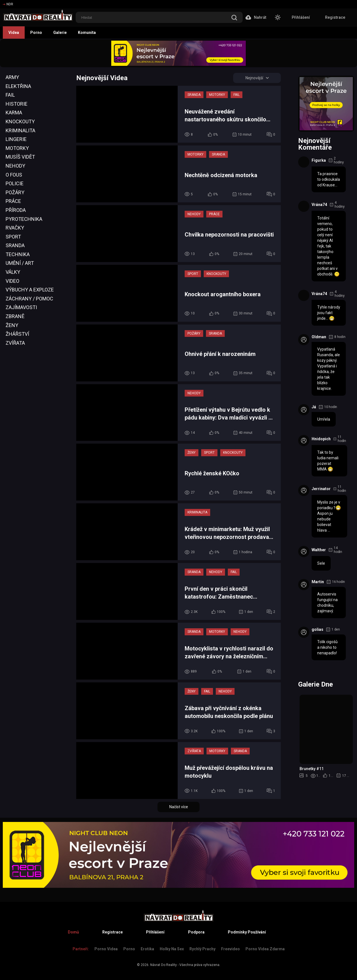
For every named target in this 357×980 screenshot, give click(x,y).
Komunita (87, 33)
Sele (321, 563)
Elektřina (18, 86)
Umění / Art (20, 263)
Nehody (15, 166)
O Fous (14, 175)
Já (314, 407)
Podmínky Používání (247, 932)
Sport (13, 237)
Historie (17, 104)
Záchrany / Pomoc (29, 299)
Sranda (15, 245)
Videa (14, 33)
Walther (319, 550)
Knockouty (20, 121)
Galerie (60, 33)
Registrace (335, 17)
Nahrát (256, 17)
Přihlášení (301, 17)
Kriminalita (20, 130)
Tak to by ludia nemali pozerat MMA (328, 461)
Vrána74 (319, 205)
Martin (318, 582)
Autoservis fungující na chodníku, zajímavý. (327, 603)
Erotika (147, 949)
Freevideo (230, 949)
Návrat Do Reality (164, 965)
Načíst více (179, 807)
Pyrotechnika (24, 219)
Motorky (17, 148)
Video (12, 281)
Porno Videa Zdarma (265, 949)
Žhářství (17, 334)
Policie (15, 183)
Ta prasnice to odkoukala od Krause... (329, 179)
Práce (13, 201)
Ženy (12, 325)
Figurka (319, 160)
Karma (14, 113)
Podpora (196, 932)
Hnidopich (321, 439)
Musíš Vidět (20, 157)
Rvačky (15, 228)
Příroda (16, 210)
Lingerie (16, 139)
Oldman (319, 337)
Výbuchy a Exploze (30, 290)
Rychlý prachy (202, 949)
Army (12, 77)
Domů (73, 932)
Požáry (15, 192)
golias (317, 629)
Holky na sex (172, 949)
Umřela (324, 419)
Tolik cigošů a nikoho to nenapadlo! (327, 647)
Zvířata (15, 343)
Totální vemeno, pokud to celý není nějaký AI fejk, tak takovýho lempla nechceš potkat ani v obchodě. (328, 246)
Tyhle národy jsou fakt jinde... (329, 313)
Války (13, 272)
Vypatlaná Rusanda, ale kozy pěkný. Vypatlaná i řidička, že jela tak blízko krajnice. (329, 369)
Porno (36, 33)
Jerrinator (321, 489)
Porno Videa (106, 949)
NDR (8, 4)
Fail (10, 95)
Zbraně (15, 316)
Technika (18, 254)
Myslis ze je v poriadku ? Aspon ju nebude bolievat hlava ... (329, 516)
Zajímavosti (21, 307)
